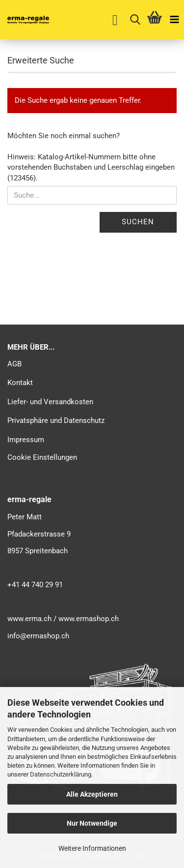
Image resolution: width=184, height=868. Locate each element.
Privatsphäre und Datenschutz (56, 420)
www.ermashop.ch (89, 619)
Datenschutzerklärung (61, 774)
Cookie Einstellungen (42, 457)
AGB (14, 364)
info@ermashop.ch (38, 636)
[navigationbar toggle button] (174, 20)
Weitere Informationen (92, 848)
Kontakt (20, 383)
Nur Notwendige (92, 823)
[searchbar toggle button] (135, 20)
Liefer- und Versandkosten (50, 402)
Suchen (138, 222)
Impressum (26, 440)
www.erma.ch (29, 619)
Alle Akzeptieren (92, 794)
